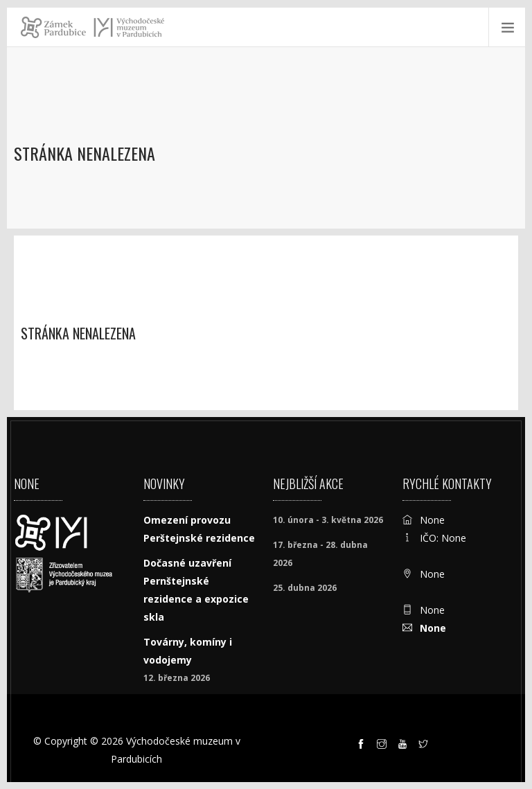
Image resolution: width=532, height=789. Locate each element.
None (433, 628)
